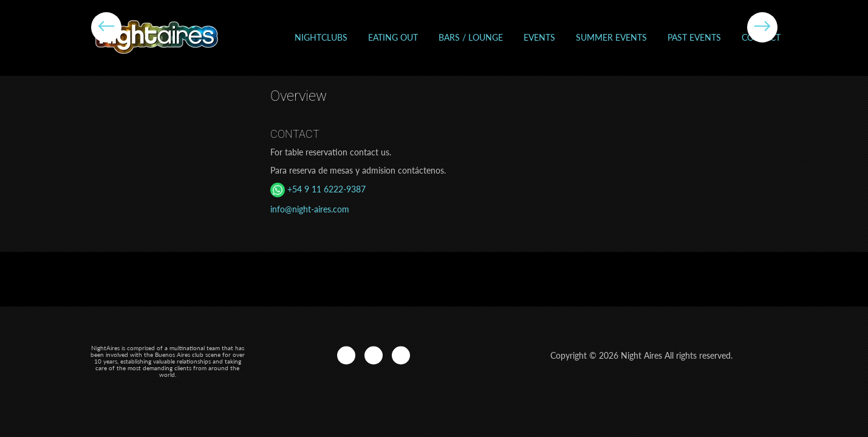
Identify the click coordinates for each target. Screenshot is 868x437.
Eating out (393, 37)
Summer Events (611, 37)
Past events (694, 37)
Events (539, 37)
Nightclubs (321, 37)
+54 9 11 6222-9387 (318, 189)
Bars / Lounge (471, 37)
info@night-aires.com (310, 209)
